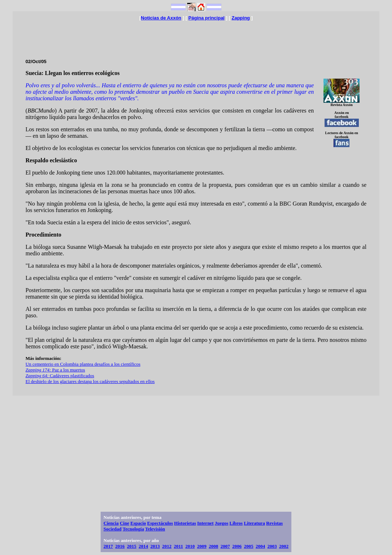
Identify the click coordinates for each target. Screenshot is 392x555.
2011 (178, 546)
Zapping (241, 18)
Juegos (221, 523)
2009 (202, 546)
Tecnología (133, 529)
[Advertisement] (196, 37)
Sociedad (113, 529)
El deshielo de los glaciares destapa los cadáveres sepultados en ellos (90, 381)
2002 (284, 546)
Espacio (138, 523)
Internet (206, 523)
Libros (236, 523)
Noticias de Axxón (161, 18)
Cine (124, 523)
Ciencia (111, 523)
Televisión (155, 529)
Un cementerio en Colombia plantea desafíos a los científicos (83, 364)
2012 (167, 546)
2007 (225, 546)
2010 (190, 546)
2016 (120, 546)
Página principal (206, 18)
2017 (108, 546)
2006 (237, 546)
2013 (155, 546)
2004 (260, 546)
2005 (248, 546)
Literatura (254, 523)
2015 (132, 546)
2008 (213, 546)
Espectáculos (160, 523)
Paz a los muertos (55, 370)
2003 (272, 546)
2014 (144, 546)
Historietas (185, 523)
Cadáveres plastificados (60, 376)
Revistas (274, 523)
